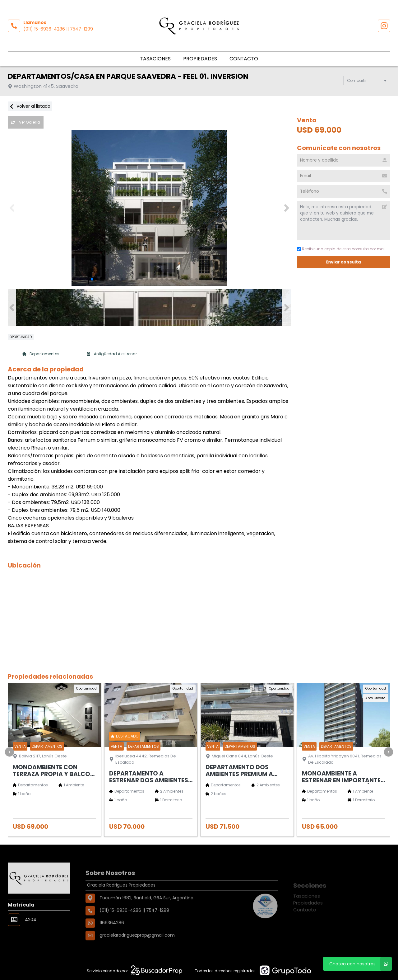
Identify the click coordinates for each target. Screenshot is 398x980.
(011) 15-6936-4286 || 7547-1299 (58, 29)
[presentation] (9, 752)
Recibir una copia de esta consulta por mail (341, 249)
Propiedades (200, 59)
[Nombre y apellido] (344, 160)
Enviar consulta (344, 262)
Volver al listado (30, 106)
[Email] (344, 176)
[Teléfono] (344, 191)
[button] (287, 208)
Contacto (244, 59)
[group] (149, 208)
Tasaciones (155, 59)
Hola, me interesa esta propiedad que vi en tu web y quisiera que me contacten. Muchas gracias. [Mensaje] (344, 220)
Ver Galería (26, 122)
